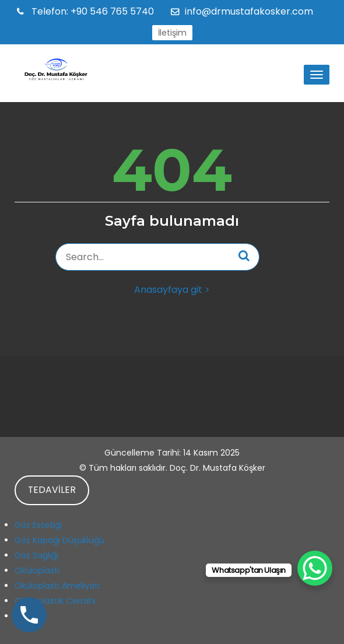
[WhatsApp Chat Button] (315, 568)
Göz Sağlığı (36, 555)
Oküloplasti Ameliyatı (57, 586)
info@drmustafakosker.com (249, 11)
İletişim (172, 33)
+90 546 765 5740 (92, 11)
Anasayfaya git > (172, 290)
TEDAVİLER (52, 490)
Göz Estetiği (38, 525)
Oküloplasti (37, 570)
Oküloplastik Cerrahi (55, 601)
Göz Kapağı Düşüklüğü (59, 540)
